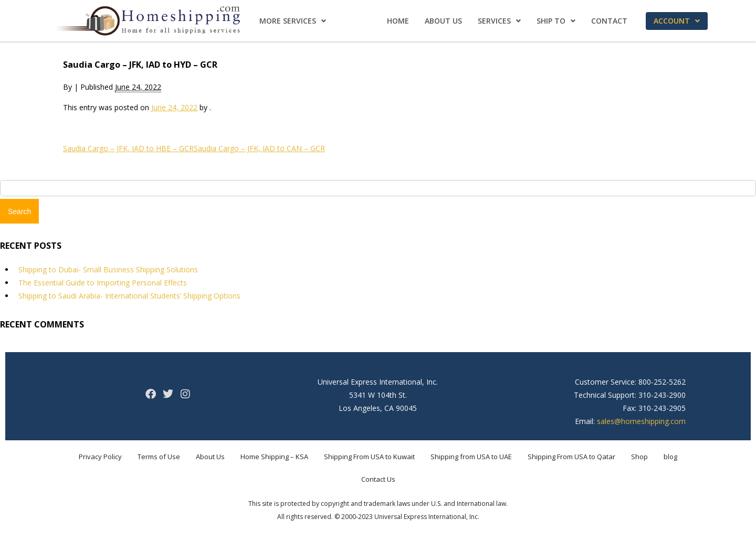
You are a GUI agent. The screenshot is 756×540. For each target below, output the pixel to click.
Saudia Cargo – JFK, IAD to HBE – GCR (128, 148)
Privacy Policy (100, 457)
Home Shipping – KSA (274, 457)
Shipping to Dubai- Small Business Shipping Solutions (108, 269)
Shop (639, 457)
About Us (443, 21)
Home (398, 21)
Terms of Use (159, 457)
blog (670, 457)
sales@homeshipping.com (641, 421)
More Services (293, 21)
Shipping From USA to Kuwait (369, 457)
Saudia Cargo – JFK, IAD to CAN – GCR (259, 148)
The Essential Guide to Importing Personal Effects (103, 283)
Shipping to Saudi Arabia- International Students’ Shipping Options (129, 296)
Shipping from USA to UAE (471, 457)
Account (677, 21)
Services (499, 21)
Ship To (556, 21)
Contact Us (378, 479)
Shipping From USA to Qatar (571, 457)
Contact (609, 21)
